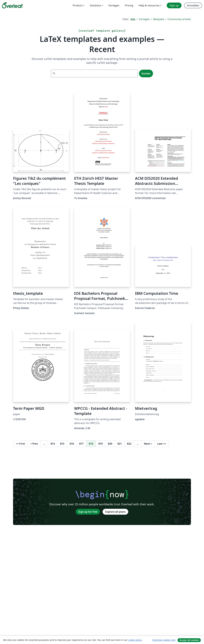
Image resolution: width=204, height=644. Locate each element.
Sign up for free (88, 512)
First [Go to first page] (20, 444)
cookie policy (135, 640)
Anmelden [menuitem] (193, 5)
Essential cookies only (164, 640)
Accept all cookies (189, 640)
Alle (133, 19)
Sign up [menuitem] (174, 5)
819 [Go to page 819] (100, 444)
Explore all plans (115, 512)
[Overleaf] (12, 5)
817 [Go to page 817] (81, 444)
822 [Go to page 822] (129, 444)
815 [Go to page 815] (62, 444)
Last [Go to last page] (162, 444)
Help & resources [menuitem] (149, 5)
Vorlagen (144, 19)
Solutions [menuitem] (95, 5)
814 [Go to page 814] (53, 444)
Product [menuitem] (78, 5)
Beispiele (159, 19)
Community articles (179, 19)
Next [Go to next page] (148, 444)
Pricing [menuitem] (129, 5)
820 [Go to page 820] (110, 444)
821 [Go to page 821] (120, 444)
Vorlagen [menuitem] (114, 5)
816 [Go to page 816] (72, 444)
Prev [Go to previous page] (34, 444)
